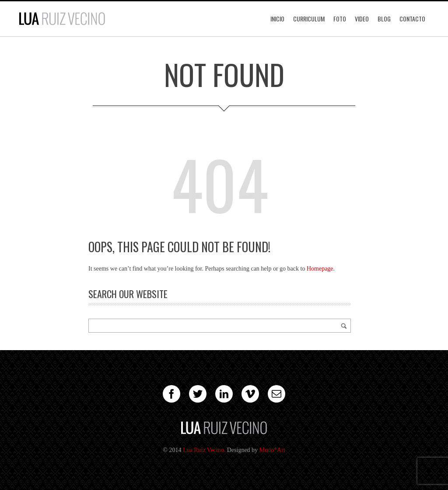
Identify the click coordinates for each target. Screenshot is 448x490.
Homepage (320, 269)
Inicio (277, 19)
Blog (384, 19)
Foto (340, 19)
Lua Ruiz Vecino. (204, 450)
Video (362, 19)
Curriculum (309, 19)
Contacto (412, 19)
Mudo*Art (272, 450)
